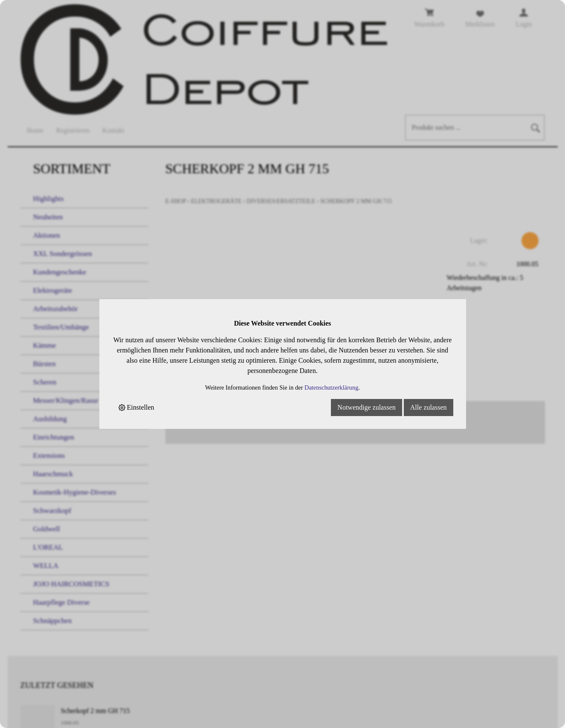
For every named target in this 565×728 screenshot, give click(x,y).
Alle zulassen (429, 407)
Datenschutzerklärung (331, 387)
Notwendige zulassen (366, 407)
